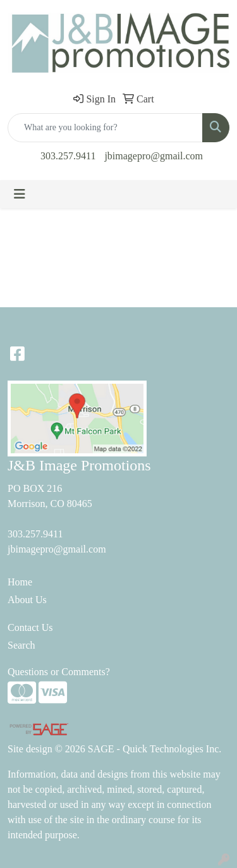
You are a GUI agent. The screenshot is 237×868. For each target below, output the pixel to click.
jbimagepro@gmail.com (154, 156)
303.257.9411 (68, 156)
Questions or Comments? (59, 672)
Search (21, 645)
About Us (27, 600)
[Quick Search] (105, 128)
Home (20, 582)
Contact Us (30, 627)
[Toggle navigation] (20, 194)
